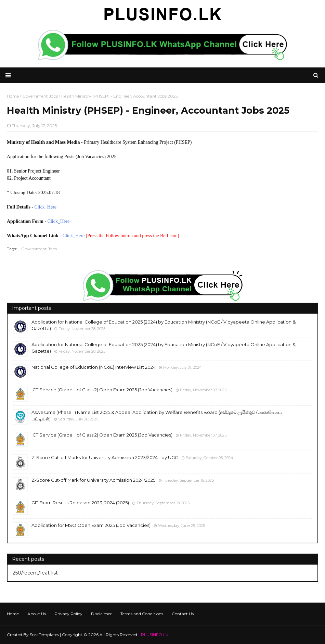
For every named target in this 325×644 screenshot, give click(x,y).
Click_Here (46, 207)
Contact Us (183, 614)
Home (13, 614)
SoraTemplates (44, 635)
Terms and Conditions (142, 614)
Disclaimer (101, 614)
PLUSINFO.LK (155, 635)
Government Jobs (39, 249)
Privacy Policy (68, 614)
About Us (37, 614)
